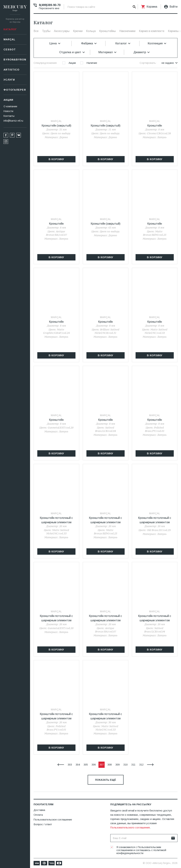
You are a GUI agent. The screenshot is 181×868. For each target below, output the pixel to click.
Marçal (9, 39)
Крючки (78, 31)
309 (118, 765)
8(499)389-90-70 (50, 5)
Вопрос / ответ (43, 824)
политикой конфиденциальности (141, 852)
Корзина (152, 7)
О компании (10, 106)
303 (70, 765)
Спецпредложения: (45, 63)
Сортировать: (148, 63)
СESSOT (10, 49)
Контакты (9, 116)
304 (78, 765)
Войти (173, 7)
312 (141, 765)
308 (110, 765)
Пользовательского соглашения (130, 827)
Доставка (39, 810)
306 (94, 765)
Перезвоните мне (49, 8)
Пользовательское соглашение (53, 819)
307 (102, 765)
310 (125, 765)
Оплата (38, 815)
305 (86, 765)
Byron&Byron (15, 60)
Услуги (9, 80)
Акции (8, 100)
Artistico (11, 70)
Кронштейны (107, 31)
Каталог (10, 29)
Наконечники (127, 31)
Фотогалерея (15, 90)
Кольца (91, 31)
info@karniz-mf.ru (13, 121)
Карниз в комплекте (152, 31)
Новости (8, 111)
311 (133, 765)
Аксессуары (62, 31)
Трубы (46, 31)
